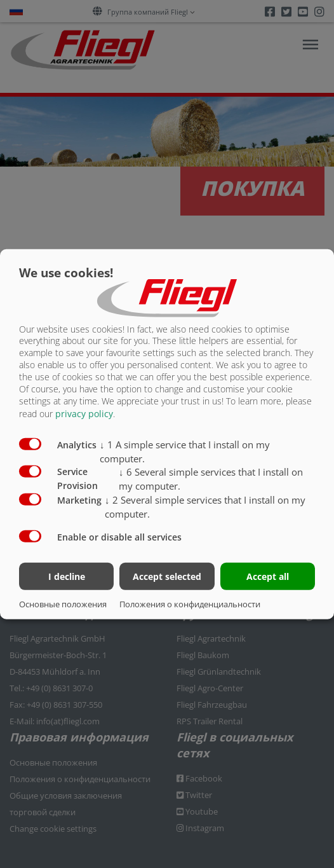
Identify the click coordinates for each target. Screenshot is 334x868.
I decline (67, 576)
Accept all (268, 576)
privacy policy (84, 414)
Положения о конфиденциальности (190, 604)
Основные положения (63, 604)
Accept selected (167, 576)
